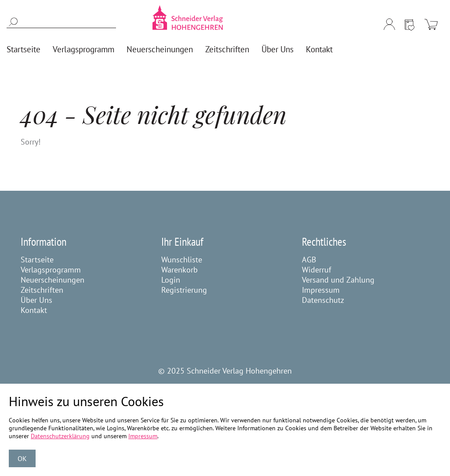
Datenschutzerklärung (60, 436)
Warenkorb (180, 270)
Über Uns (36, 300)
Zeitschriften (42, 290)
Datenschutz (323, 300)
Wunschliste (182, 260)
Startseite (37, 260)
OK (22, 458)
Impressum (321, 290)
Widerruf (317, 270)
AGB (309, 260)
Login (171, 280)
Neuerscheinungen (53, 280)
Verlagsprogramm (51, 270)
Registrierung (184, 290)
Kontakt (34, 310)
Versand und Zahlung (338, 280)
